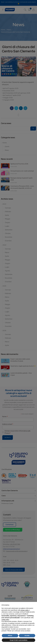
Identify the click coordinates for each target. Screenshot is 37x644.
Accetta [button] (27, 636)
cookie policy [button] (5, 620)
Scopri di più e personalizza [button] (18, 640)
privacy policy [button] (25, 610)
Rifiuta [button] (10, 636)
